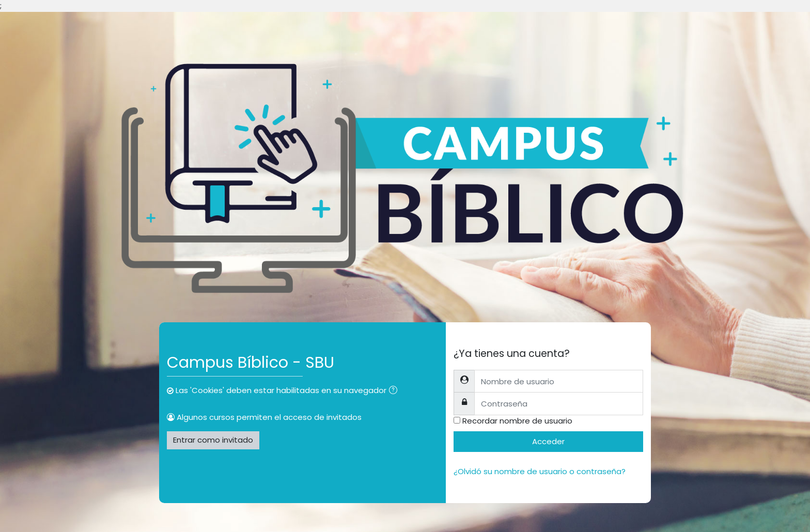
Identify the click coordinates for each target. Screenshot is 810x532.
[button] (395, 391)
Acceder (548, 441)
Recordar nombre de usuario (517, 421)
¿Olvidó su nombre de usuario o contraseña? (540, 471)
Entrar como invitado (213, 440)
